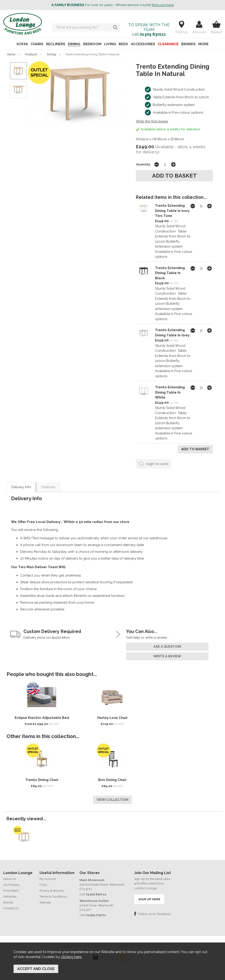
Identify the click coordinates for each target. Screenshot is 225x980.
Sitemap (45, 900)
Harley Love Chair (112, 716)
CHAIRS (34, 44)
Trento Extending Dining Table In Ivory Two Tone (172, 210)
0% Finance (11, 882)
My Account (48, 876)
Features (48, 486)
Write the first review (152, 121)
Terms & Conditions (53, 894)
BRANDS (192, 44)
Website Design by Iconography (141, 943)
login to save (153, 463)
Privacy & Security (52, 888)
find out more (163, 5)
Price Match (11, 888)
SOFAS (18, 44)
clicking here (71, 958)
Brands (8, 900)
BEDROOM (91, 44)
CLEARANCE (171, 44)
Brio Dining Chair (112, 778)
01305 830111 (153, 34)
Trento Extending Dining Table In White (170, 392)
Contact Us (11, 906)
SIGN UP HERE (149, 897)
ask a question (167, 645)
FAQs (43, 882)
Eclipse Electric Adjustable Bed (42, 716)
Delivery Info (21, 486)
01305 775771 (96, 912)
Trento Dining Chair (42, 778)
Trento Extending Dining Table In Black (170, 273)
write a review (167, 655)
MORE (208, 44)
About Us (10, 876)
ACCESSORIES (145, 44)
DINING (73, 44)
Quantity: (143, 164)
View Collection (112, 798)
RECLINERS (53, 44)
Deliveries (10, 894)
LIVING (110, 44)
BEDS (124, 44)
